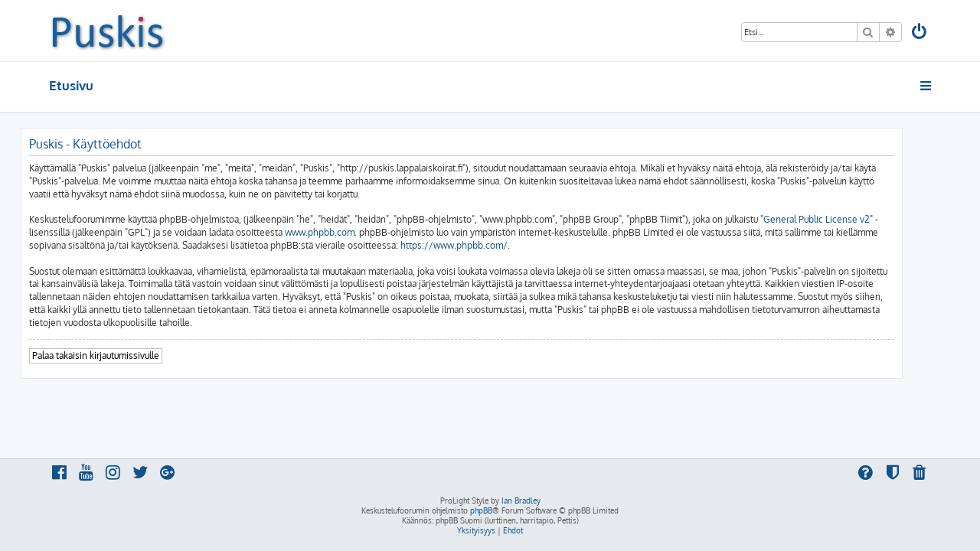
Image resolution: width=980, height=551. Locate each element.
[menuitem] (920, 33)
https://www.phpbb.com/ (482, 245)
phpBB (481, 510)
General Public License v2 (845, 219)
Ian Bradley (521, 500)
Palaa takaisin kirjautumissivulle (124, 355)
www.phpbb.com (348, 232)
